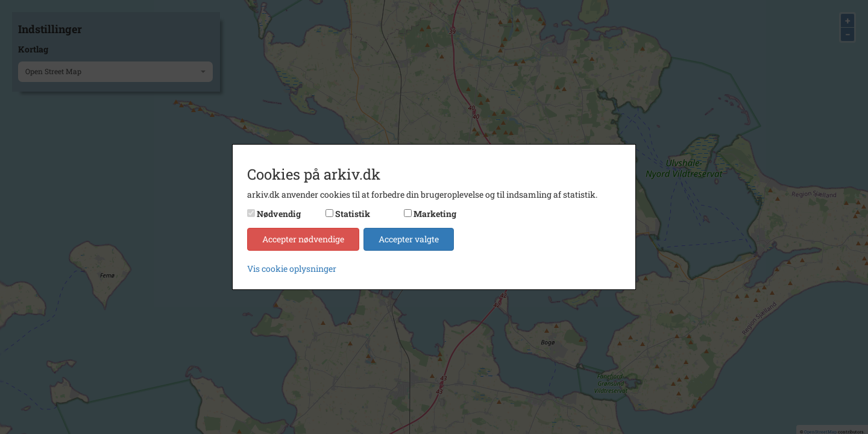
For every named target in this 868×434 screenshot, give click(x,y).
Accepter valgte (409, 239)
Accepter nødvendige (303, 239)
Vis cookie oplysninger (292, 269)
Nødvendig (279, 214)
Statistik (353, 214)
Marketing (435, 214)
